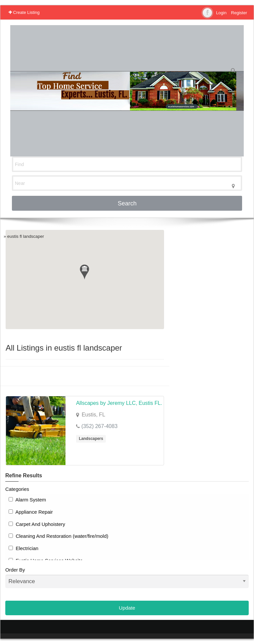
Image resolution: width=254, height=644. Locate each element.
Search (127, 203)
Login (221, 13)
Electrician (23, 548)
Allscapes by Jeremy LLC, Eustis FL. (119, 403)
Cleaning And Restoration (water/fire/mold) (58, 536)
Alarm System (27, 500)
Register (239, 13)
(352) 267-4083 (99, 426)
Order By (127, 578)
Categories (17, 489)
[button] (85, 272)
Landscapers (91, 439)
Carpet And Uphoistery (37, 524)
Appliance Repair (31, 512)
